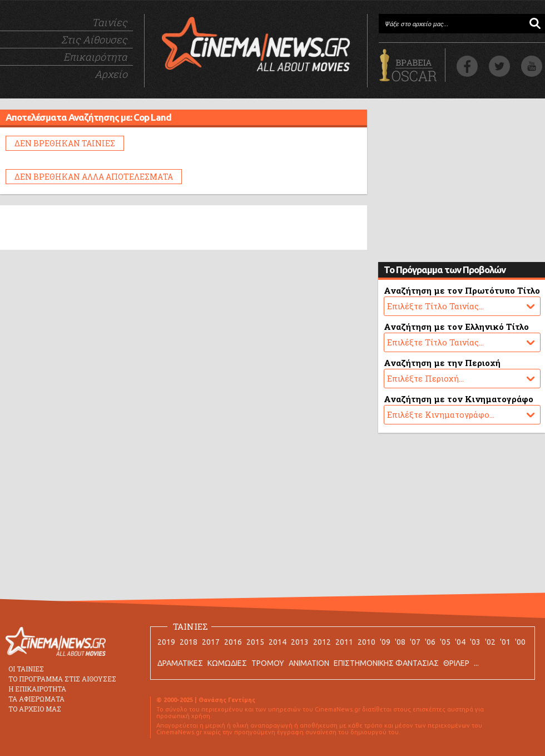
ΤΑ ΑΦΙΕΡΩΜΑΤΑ (36, 699)
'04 (460, 642)
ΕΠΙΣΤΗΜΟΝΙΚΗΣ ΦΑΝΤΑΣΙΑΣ (386, 663)
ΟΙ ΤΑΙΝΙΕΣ (26, 669)
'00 (520, 642)
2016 (233, 642)
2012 (322, 642)
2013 (300, 642)
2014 (278, 642)
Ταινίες (110, 22)
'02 (490, 642)
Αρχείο (111, 74)
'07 (415, 642)
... (476, 663)
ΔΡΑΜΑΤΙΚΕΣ (180, 663)
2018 (189, 642)
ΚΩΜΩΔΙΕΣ (227, 663)
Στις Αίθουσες (94, 39)
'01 (505, 642)
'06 (430, 642)
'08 (400, 642)
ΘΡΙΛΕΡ (456, 663)
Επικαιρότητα (95, 57)
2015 (255, 642)
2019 (166, 642)
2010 (366, 642)
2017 (211, 642)
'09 (385, 642)
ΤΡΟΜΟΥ (268, 663)
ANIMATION (309, 663)
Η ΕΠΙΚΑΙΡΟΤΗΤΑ (37, 689)
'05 (445, 642)
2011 (344, 642)
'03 (475, 642)
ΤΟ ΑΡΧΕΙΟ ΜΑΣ (35, 709)
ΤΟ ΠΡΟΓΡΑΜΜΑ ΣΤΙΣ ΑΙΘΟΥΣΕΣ (62, 679)
